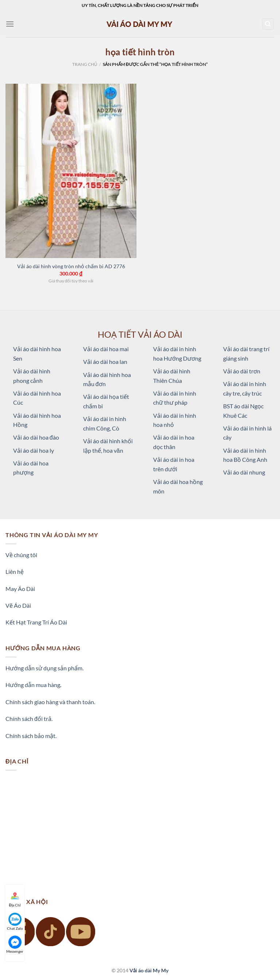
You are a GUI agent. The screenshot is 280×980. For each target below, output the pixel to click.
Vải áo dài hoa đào (36, 437)
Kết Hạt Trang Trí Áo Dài (36, 622)
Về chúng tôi (21, 555)
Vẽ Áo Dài (18, 605)
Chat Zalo (15, 922)
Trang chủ (85, 64)
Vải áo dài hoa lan (105, 362)
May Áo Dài (20, 589)
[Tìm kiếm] (268, 24)
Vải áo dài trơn (242, 371)
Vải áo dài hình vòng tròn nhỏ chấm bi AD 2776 (71, 266)
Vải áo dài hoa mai (106, 349)
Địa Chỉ (15, 898)
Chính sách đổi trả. (29, 719)
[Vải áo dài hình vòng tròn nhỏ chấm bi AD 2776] (71, 171)
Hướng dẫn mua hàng (33, 685)
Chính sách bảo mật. (31, 736)
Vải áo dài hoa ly (34, 450)
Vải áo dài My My (149, 970)
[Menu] (10, 24)
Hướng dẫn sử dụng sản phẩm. (44, 668)
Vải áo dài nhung (244, 472)
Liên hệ (15, 572)
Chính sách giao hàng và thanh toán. (50, 702)
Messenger (15, 945)
